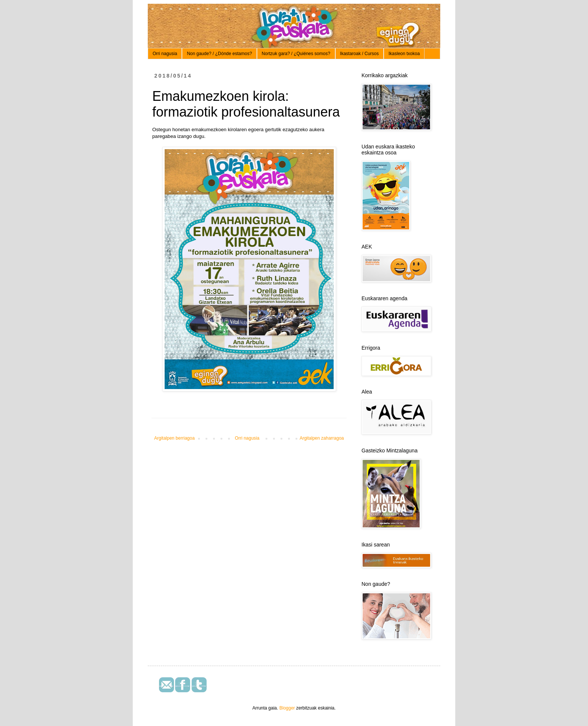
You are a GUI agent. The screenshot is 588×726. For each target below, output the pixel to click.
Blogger (287, 708)
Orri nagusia (165, 54)
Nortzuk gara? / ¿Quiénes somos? (296, 54)
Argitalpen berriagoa (174, 438)
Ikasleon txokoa (404, 54)
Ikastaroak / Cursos (359, 54)
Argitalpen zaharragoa (322, 438)
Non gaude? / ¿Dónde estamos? (219, 54)
